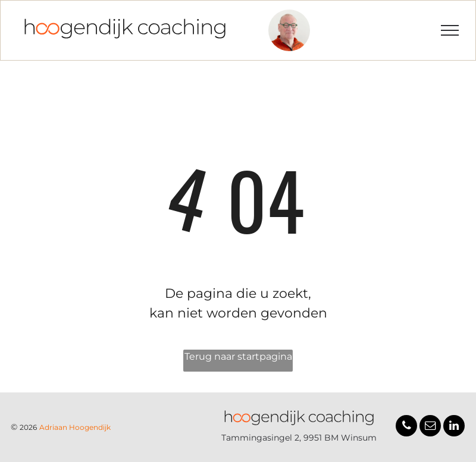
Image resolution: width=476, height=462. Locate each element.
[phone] (406, 427)
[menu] (450, 30)
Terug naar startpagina (238, 356)
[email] (430, 427)
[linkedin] (454, 427)
